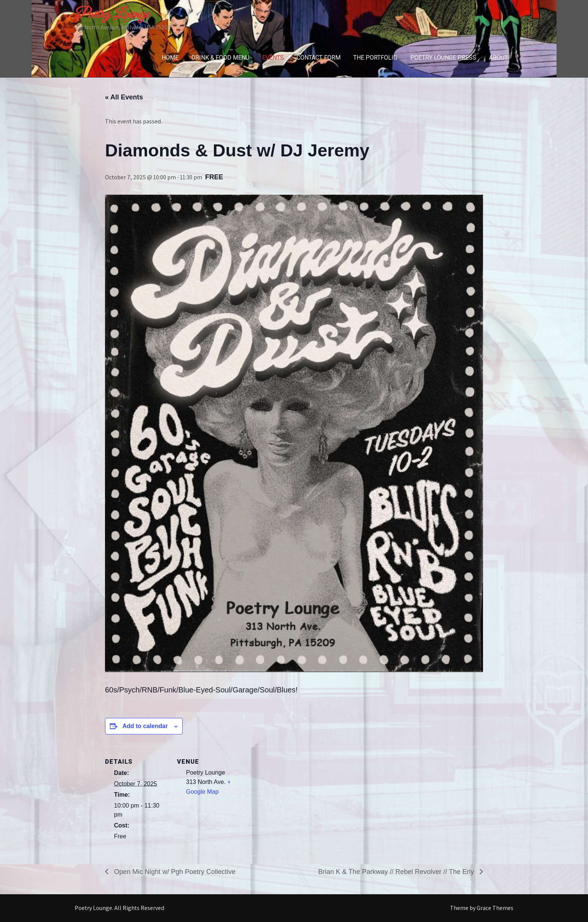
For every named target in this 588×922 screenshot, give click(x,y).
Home (170, 58)
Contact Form (319, 58)
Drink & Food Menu (220, 58)
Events (273, 58)
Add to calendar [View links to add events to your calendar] (145, 726)
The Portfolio (375, 58)
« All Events (124, 97)
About (498, 58)
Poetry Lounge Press (443, 58)
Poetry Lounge (112, 15)
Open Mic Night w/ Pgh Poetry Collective (174, 872)
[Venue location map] (289, 798)
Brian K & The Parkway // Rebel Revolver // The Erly (397, 872)
